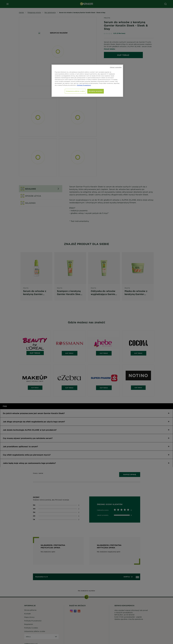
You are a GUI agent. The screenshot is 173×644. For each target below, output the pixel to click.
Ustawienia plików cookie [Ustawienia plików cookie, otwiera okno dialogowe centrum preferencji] (75, 91)
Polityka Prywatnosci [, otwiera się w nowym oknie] (84, 85)
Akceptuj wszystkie (96, 91)
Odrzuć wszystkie (116, 67)
